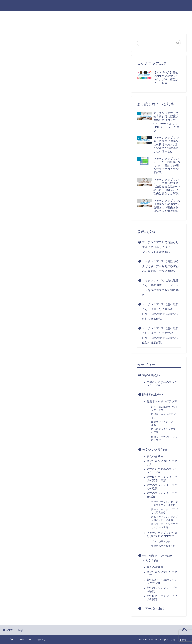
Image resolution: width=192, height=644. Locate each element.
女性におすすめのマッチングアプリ (108, 24)
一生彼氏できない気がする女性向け (157, 558)
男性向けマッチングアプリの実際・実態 (162, 479)
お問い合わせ (150, 24)
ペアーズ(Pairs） (154, 608)
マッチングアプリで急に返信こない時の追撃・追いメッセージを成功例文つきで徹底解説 (160, 288)
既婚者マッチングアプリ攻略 (165, 423)
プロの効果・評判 (161, 541)
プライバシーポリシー (20, 640)
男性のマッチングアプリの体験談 (162, 487)
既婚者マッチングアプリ (162, 401)
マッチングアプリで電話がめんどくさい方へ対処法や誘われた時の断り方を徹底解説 (160, 266)
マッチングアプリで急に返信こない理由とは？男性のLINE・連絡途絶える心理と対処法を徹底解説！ (161, 312)
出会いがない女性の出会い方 (55, 24)
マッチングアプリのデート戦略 (96, 5)
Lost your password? (73, 180)
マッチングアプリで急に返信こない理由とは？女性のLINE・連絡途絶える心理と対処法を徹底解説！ (161, 336)
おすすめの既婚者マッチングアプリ (165, 408)
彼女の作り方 (17, 16)
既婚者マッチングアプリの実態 (165, 431)
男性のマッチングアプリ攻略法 (162, 16)
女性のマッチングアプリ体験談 (162, 590)
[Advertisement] (66, 94)
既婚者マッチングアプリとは (165, 416)
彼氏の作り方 (17, 24)
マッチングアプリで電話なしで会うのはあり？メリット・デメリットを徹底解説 (160, 247)
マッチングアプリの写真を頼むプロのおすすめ (162, 534)
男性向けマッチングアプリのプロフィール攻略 (165, 503)
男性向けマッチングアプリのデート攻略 (165, 526)
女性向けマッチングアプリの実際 (162, 598)
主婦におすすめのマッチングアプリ (162, 384)
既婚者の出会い (153, 395)
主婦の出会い (151, 375)
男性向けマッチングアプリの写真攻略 (165, 511)
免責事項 (41, 640)
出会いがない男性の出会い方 (55, 16)
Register (50, 180)
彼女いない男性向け (156, 449)
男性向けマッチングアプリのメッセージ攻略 (165, 518)
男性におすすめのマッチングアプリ (108, 16)
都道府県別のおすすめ (163, 546)
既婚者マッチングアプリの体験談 (165, 438)
